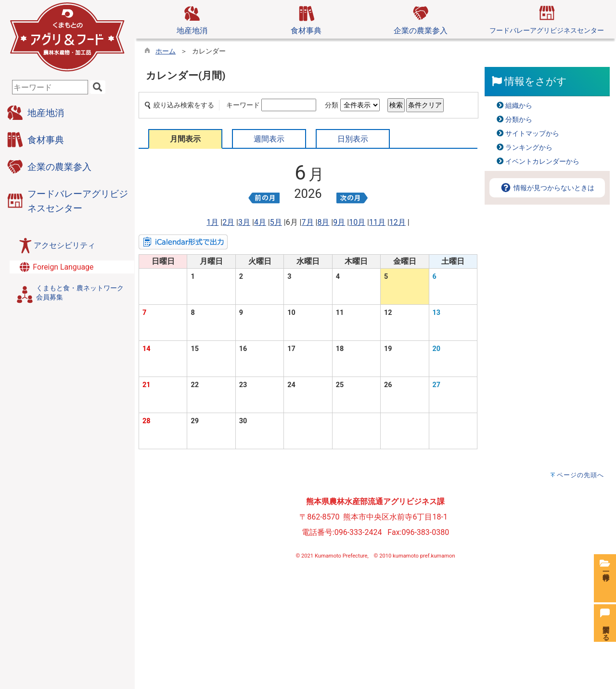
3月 (244, 222)
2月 (228, 222)
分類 (332, 105)
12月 (398, 222)
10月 (357, 222)
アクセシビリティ (64, 245)
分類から (519, 120)
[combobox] (50, 87)
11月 (377, 222)
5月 (276, 222)
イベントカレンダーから (542, 162)
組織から (519, 106)
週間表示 (269, 139)
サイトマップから (532, 134)
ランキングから (529, 148)
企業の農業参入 (421, 19)
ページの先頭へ (580, 475)
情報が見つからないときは (547, 188)
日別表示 (353, 139)
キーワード (243, 105)
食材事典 (306, 19)
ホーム (166, 51)
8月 (323, 222)
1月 (212, 222)
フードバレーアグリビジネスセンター (547, 19)
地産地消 (192, 19)
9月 (339, 222)
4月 (260, 222)
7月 (308, 222)
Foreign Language (56, 267)
